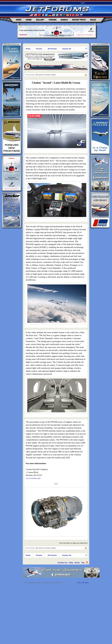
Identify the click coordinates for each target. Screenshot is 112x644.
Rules (93, 20)
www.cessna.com (33, 478)
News (19, 20)
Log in (83, 3)
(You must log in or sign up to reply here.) (74, 543)
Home (29, 20)
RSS (87, 562)
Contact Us (62, 563)
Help (71, 563)
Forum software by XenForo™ (43, 583)
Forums (53, 20)
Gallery (40, 20)
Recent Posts (79, 20)
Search (64, 20)
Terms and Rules (83, 583)
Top (83, 563)
